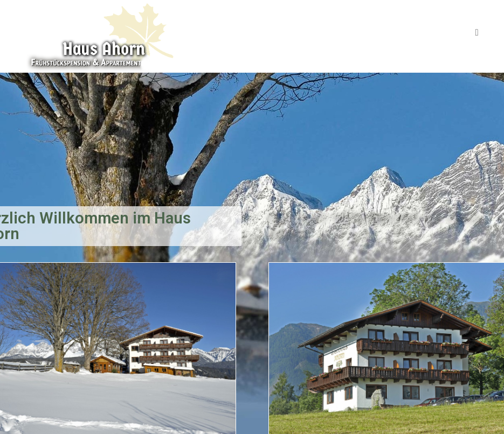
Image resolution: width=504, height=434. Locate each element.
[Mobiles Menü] (477, 32)
